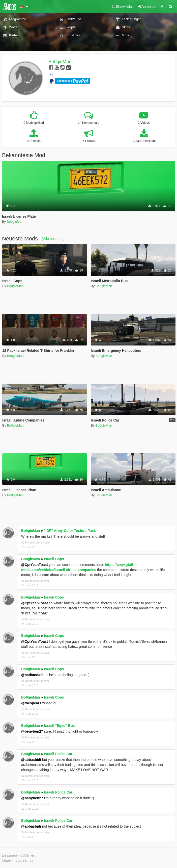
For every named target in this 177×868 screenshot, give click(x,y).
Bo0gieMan (60, 62)
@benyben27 (32, 731)
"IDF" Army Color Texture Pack (70, 531)
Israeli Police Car (58, 754)
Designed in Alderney (19, 855)
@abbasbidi (31, 760)
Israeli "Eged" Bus (59, 726)
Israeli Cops (54, 559)
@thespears (31, 703)
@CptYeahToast (35, 565)
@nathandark (32, 675)
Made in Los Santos (18, 860)
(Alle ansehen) (53, 239)
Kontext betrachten (35, 542)
